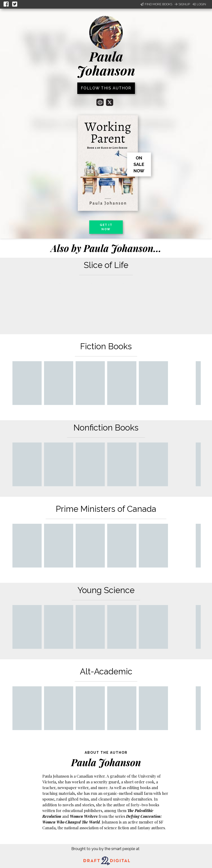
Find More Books (156, 4)
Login (199, 4)
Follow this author (106, 88)
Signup (182, 4)
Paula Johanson (106, 63)
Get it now (106, 227)
